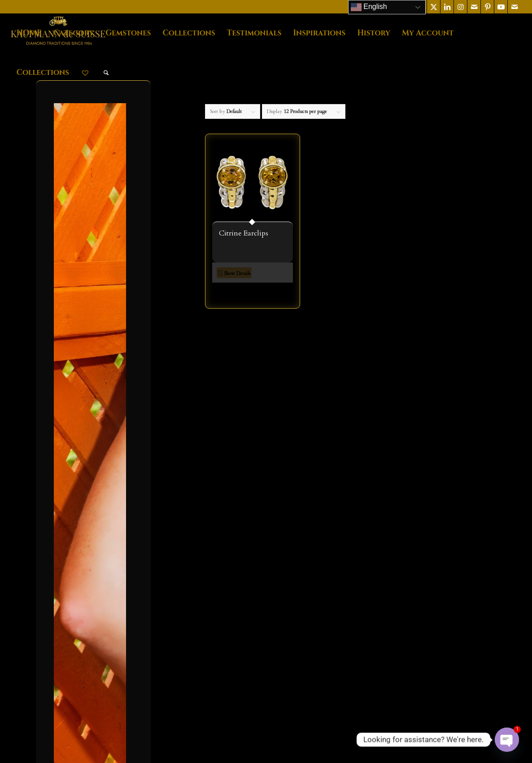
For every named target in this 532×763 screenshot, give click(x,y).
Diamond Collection (96, 430)
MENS (78, 302)
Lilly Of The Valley (95, 476)
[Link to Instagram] (460, 7)
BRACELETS (88, 256)
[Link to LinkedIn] (447, 7)
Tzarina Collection (94, 522)
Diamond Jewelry (93, 271)
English (369, 7)
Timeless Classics (92, 506)
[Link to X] (434, 7)
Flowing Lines (88, 445)
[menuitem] (29, 33)
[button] (253, 296)
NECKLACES (89, 318)
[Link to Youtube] (501, 7)
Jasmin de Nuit (88, 460)
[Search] (106, 73)
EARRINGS (86, 287)
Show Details (234, 274)
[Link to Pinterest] (487, 7)
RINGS (79, 333)
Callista (77, 414)
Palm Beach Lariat (92, 491)
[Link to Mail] (474, 7)
